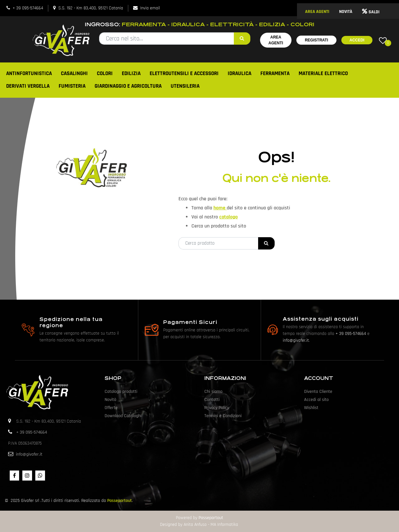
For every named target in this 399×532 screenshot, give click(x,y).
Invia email (150, 8)
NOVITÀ (346, 12)
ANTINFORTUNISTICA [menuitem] (29, 73)
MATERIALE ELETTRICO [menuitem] (323, 73)
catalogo (228, 217)
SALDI (371, 12)
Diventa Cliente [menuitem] (318, 392)
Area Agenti (276, 40)
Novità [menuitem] (110, 400)
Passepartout (120, 501)
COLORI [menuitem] (105, 73)
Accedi (357, 40)
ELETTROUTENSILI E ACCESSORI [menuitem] (184, 73)
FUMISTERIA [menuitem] (72, 86)
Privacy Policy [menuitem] (217, 408)
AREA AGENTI (317, 12)
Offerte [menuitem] (111, 408)
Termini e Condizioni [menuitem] (223, 416)
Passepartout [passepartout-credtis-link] (211, 518)
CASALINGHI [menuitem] (74, 73)
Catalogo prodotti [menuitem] (121, 392)
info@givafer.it (296, 340)
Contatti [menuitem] (212, 400)
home (220, 208)
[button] (242, 39)
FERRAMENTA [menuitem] (275, 73)
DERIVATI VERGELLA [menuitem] (28, 86)
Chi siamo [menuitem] (213, 392)
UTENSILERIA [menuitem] (185, 86)
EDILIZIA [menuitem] (131, 73)
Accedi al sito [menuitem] (316, 400)
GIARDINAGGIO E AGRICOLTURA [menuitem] (128, 86)
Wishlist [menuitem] (311, 408)
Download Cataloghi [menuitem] (123, 416)
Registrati (316, 40)
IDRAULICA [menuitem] (239, 73)
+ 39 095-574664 (28, 8)
